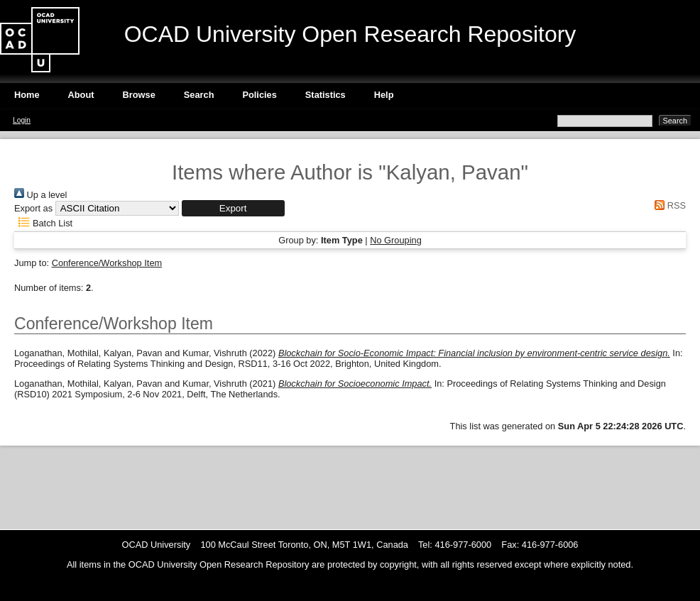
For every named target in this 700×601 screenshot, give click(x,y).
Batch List (43, 223)
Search (199, 95)
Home (27, 95)
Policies (259, 95)
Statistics (326, 95)
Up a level (40, 195)
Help (384, 95)
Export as (33, 208)
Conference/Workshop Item (107, 263)
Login (22, 120)
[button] (233, 208)
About (81, 95)
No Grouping (396, 240)
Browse (139, 95)
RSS (668, 205)
